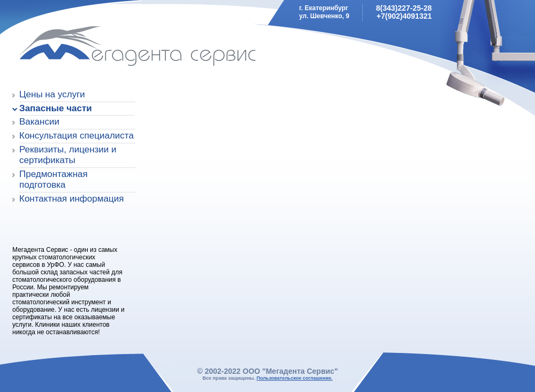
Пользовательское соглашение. (295, 378)
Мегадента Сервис (89, 48)
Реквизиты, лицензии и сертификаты (68, 155)
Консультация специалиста (77, 136)
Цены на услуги (52, 94)
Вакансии (39, 122)
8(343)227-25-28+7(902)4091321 (404, 12)
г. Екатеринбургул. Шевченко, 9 (324, 12)
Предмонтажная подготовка (53, 179)
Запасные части (56, 108)
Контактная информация (71, 199)
